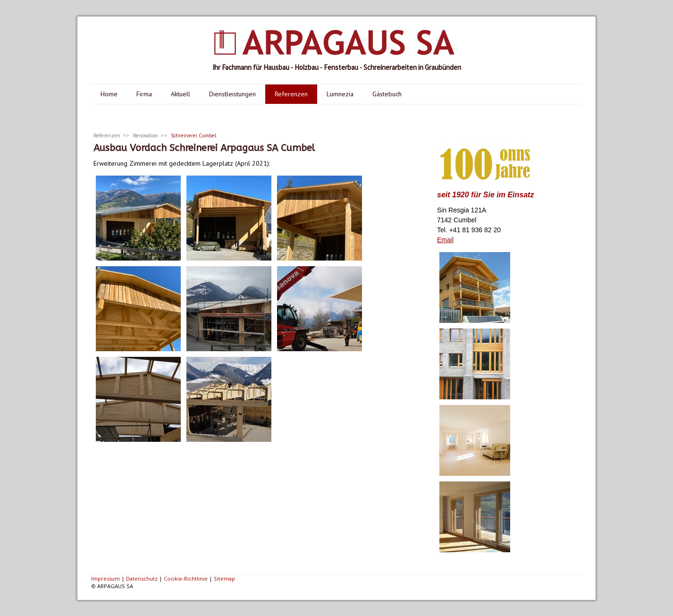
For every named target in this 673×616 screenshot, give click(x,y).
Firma (144, 94)
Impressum (105, 578)
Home (109, 94)
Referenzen (291, 94)
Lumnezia (340, 94)
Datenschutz (142, 578)
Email (445, 240)
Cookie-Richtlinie (186, 578)
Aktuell (181, 94)
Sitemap (224, 578)
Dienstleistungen (232, 94)
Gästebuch (387, 94)
